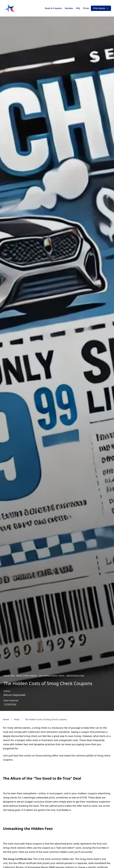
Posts (17, 719)
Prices (86, 8)
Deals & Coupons (53, 8)
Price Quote (101, 8)
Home (6, 719)
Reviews (69, 8)
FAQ (78, 8)
